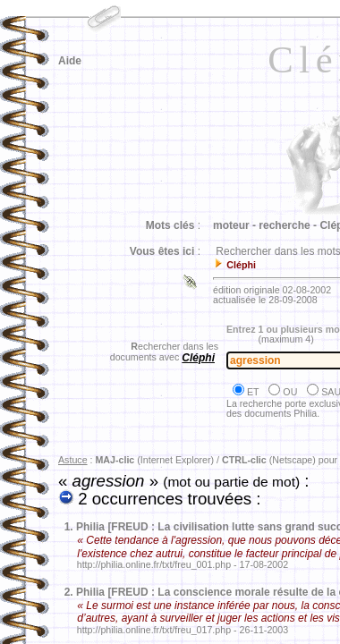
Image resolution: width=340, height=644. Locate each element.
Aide (70, 61)
